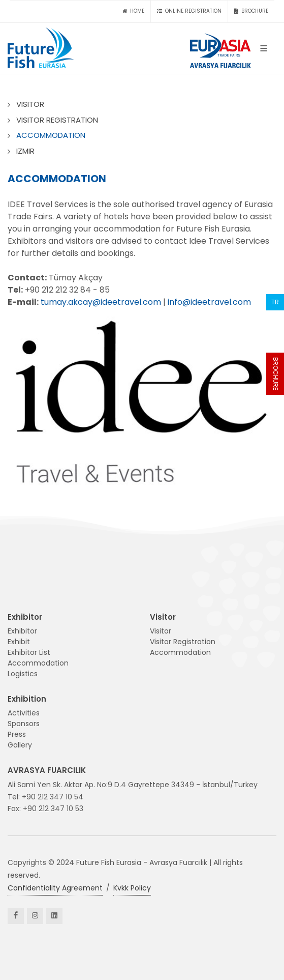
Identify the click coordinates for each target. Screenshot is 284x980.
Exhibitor (22, 631)
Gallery (20, 745)
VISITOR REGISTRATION (57, 120)
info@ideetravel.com (209, 302)
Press (17, 734)
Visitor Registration (183, 642)
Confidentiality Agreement (55, 888)
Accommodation (38, 663)
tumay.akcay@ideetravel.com (101, 302)
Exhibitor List (29, 652)
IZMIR (25, 151)
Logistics (23, 674)
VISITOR (30, 104)
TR (275, 302)
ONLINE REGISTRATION (189, 11)
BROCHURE (276, 374)
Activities (24, 713)
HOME (133, 11)
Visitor (161, 631)
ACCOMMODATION (51, 135)
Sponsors (24, 724)
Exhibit (19, 642)
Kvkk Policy (132, 888)
